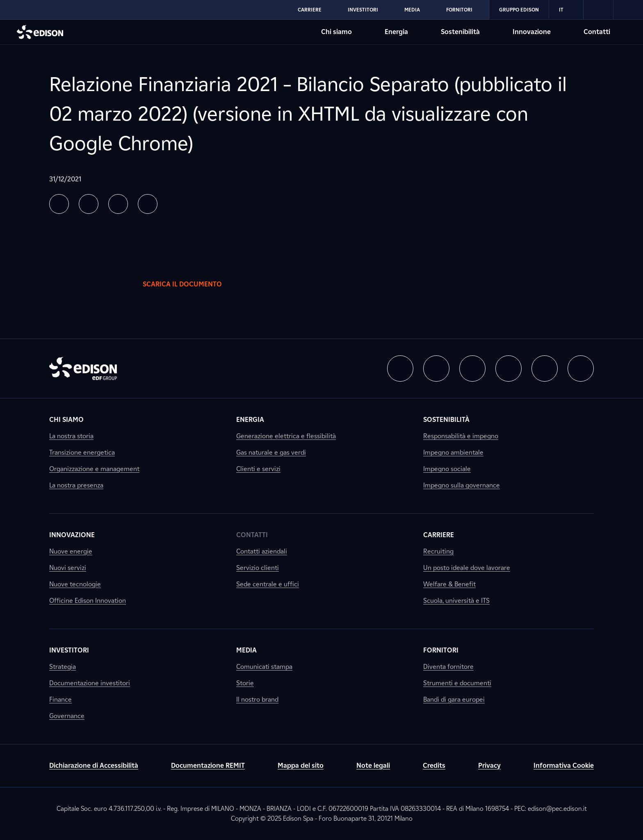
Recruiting (438, 551)
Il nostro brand (257, 699)
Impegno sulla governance (462, 485)
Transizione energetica (82, 452)
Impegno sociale (447, 469)
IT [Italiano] (566, 10)
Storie (245, 683)
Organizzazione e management (94, 469)
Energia (250, 420)
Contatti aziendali (262, 551)
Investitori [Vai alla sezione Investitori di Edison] (363, 10)
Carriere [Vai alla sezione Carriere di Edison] (310, 10)
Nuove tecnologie (75, 584)
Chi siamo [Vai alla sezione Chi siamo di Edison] (336, 32)
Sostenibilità (446, 420)
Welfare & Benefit (449, 584)
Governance (67, 716)
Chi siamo (66, 420)
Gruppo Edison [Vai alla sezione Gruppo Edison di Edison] (519, 10)
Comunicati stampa (264, 667)
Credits (434, 766)
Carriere (439, 535)
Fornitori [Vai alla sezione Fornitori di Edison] (459, 10)
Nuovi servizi (68, 568)
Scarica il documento (190, 284)
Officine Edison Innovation (88, 601)
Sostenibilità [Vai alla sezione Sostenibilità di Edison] (460, 32)
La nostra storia (71, 436)
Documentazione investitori (90, 683)
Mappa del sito (301, 766)
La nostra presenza (76, 485)
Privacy (489, 766)
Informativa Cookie (564, 766)
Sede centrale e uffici (268, 584)
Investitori (69, 650)
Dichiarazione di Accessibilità (94, 766)
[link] (599, 10)
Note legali (373, 766)
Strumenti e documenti (457, 683)
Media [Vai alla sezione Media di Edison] (412, 10)
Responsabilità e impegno (461, 436)
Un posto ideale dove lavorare (467, 568)
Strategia (63, 667)
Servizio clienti (258, 568)
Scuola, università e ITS (456, 601)
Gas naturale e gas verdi (271, 452)
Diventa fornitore (448, 667)
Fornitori (441, 650)
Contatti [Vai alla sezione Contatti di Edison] (597, 32)
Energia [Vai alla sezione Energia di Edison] (396, 32)
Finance (60, 699)
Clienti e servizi (258, 469)
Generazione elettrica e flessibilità (286, 436)
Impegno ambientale (453, 452)
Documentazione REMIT (208, 766)
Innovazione (72, 535)
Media (246, 650)
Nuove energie (71, 551)
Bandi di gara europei (454, 699)
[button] (59, 204)
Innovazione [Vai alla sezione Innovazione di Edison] (532, 32)
